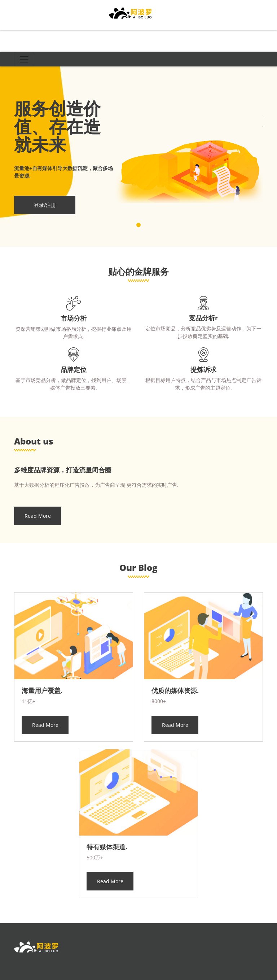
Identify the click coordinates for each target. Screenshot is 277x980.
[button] (138, 225)
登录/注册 (45, 205)
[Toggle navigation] (24, 59)
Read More (38, 516)
